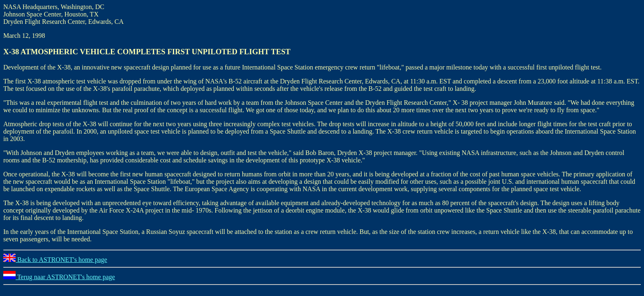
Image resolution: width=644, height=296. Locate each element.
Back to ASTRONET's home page (55, 260)
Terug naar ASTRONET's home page (59, 277)
